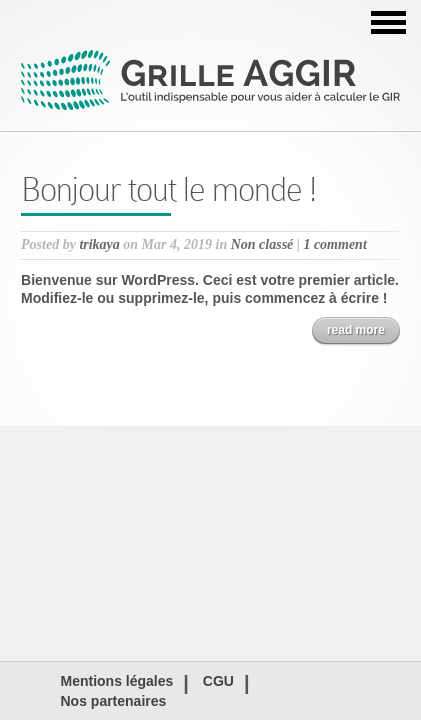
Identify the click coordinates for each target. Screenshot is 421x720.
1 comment (334, 244)
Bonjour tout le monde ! (168, 189)
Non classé (262, 244)
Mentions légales (117, 681)
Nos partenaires (114, 701)
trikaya (99, 244)
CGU (218, 681)
